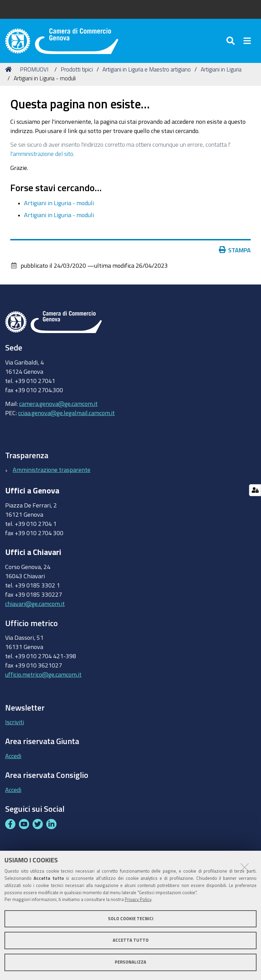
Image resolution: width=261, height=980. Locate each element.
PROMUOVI (34, 69)
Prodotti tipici (77, 69)
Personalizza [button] (130, 962)
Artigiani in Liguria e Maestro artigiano (147, 69)
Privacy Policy (138, 899)
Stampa (236, 250)
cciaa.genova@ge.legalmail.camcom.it (66, 413)
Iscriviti (15, 722)
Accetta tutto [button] (131, 940)
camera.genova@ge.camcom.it (58, 403)
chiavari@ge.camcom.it (35, 604)
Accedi (13, 756)
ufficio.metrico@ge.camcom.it (43, 674)
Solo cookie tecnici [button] (131, 919)
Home (10, 69)
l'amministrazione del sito (42, 154)
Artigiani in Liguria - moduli (59, 203)
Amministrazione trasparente (52, 469)
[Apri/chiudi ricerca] (232, 41)
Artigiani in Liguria (221, 69)
